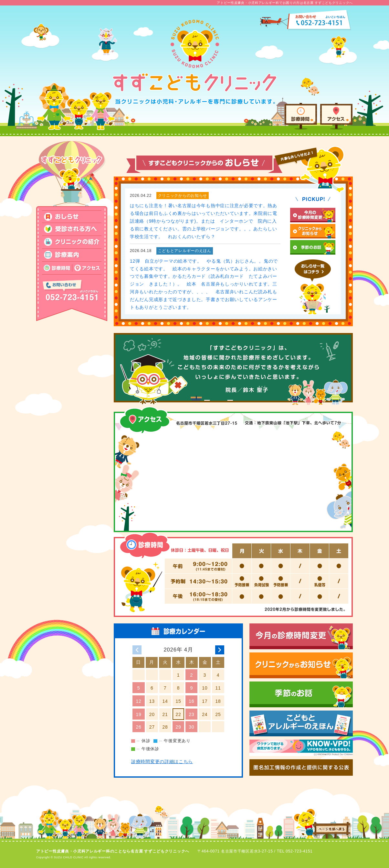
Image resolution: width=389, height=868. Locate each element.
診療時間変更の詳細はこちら (162, 762)
